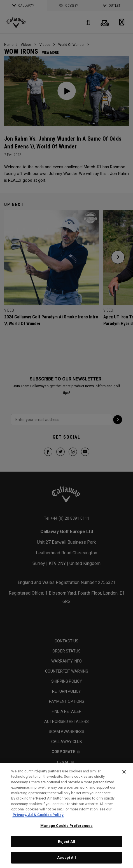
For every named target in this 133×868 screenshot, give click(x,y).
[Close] (124, 772)
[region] (66, 815)
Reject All (66, 842)
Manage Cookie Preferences (66, 826)
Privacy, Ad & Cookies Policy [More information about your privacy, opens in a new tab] (38, 815)
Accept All (66, 858)
